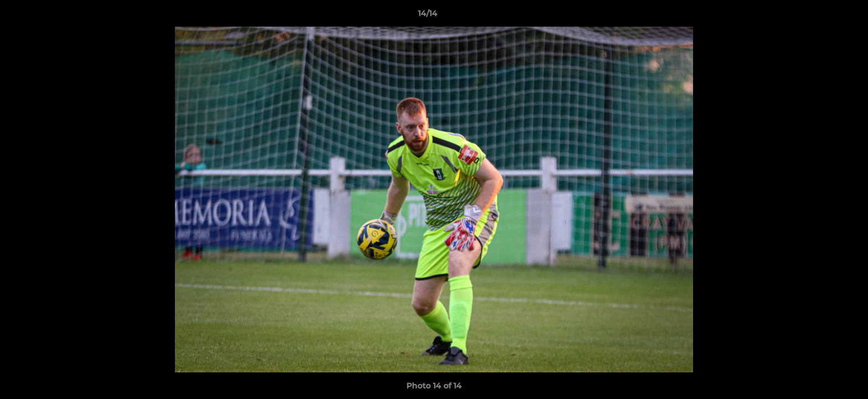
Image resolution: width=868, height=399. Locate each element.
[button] (821, 16)
